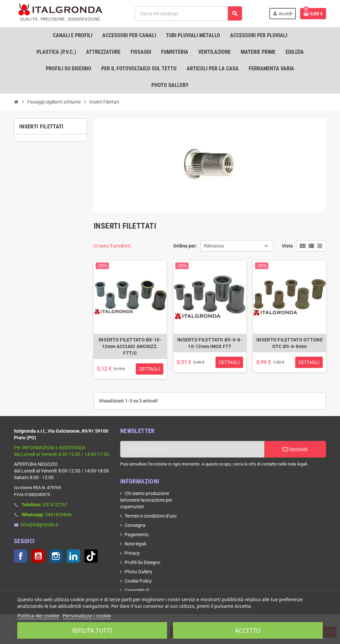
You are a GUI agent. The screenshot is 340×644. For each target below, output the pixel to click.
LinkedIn (73, 556)
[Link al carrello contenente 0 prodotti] (313, 14)
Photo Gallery (138, 572)
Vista (287, 246)
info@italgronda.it (39, 525)
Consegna (135, 525)
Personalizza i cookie (87, 615)
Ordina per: (185, 246)
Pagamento (137, 535)
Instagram (56, 556)
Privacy (132, 553)
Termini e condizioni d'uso (151, 516)
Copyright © (137, 590)
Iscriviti (295, 449)
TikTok (91, 556)
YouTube (38, 556)
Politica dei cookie (38, 615)
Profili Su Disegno (142, 562)
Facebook (21, 556)
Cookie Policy (138, 581)
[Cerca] (188, 13)
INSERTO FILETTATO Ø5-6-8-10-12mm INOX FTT (210, 343)
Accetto (248, 630)
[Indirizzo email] (192, 449)
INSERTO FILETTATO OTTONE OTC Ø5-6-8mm (290, 343)
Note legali (135, 544)
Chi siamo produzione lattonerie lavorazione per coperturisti (146, 500)
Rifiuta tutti (92, 630)
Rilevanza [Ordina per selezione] (214, 246)
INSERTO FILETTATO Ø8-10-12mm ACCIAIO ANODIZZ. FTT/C (130, 346)
